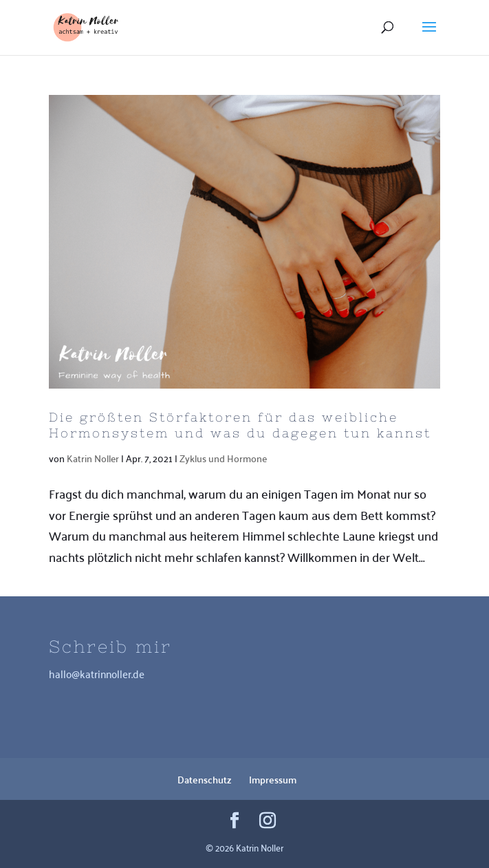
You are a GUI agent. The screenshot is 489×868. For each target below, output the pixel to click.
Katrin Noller (93, 458)
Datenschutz (204, 779)
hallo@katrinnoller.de (97, 673)
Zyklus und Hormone (223, 458)
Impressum (273, 779)
